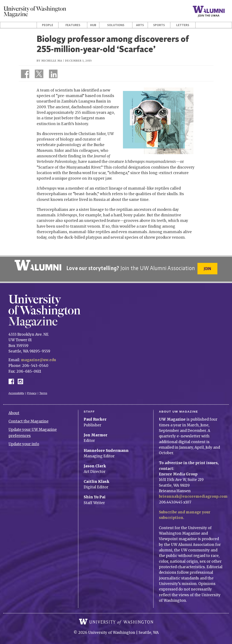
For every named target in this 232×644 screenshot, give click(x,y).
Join (208, 268)
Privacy (32, 391)
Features (73, 25)
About (14, 411)
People (48, 25)
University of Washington (116, 620)
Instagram (22, 379)
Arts (140, 25)
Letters (183, 25)
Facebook (13, 379)
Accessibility (16, 391)
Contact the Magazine (28, 419)
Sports (159, 25)
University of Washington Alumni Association (38, 265)
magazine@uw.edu (39, 358)
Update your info (24, 442)
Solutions (116, 25)
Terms (43, 391)
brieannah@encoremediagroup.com (194, 495)
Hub (93, 25)
